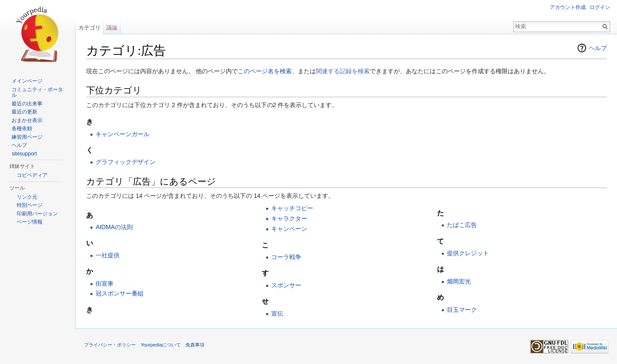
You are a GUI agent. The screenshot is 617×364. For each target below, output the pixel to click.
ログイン (600, 7)
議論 (112, 28)
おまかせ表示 (27, 120)
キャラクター (289, 218)
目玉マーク (462, 310)
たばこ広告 (462, 225)
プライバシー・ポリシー (110, 345)
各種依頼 (22, 128)
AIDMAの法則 (114, 227)
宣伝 (277, 313)
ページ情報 (30, 222)
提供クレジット (468, 253)
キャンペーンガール (123, 134)
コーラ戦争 (286, 257)
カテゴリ (90, 28)
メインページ (27, 81)
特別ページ (30, 205)
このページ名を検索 (265, 71)
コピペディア (32, 175)
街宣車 (105, 283)
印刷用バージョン (37, 214)
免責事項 (195, 345)
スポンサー (286, 285)
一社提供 (108, 255)
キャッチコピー (292, 208)
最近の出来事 (27, 104)
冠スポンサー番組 (120, 293)
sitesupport (24, 154)
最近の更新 (24, 112)
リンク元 (27, 197)
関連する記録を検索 (343, 71)
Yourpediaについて (161, 345)
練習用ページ (27, 137)
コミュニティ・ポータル (37, 92)
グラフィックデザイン (126, 162)
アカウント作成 (568, 7)
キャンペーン (289, 229)
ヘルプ (598, 48)
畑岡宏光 (459, 281)
